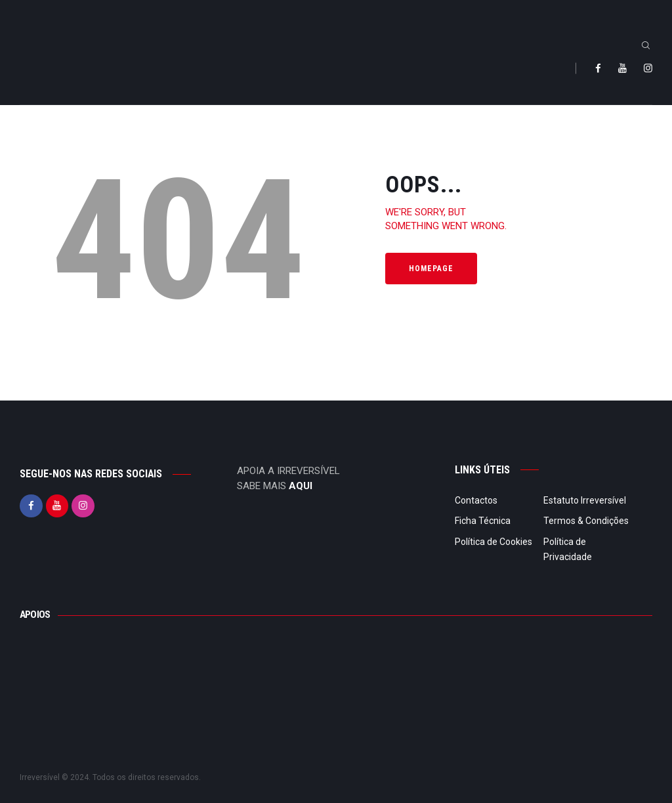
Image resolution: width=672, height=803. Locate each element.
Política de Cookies (493, 542)
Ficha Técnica (483, 521)
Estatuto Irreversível (585, 500)
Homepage (431, 269)
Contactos (476, 500)
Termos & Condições (586, 521)
